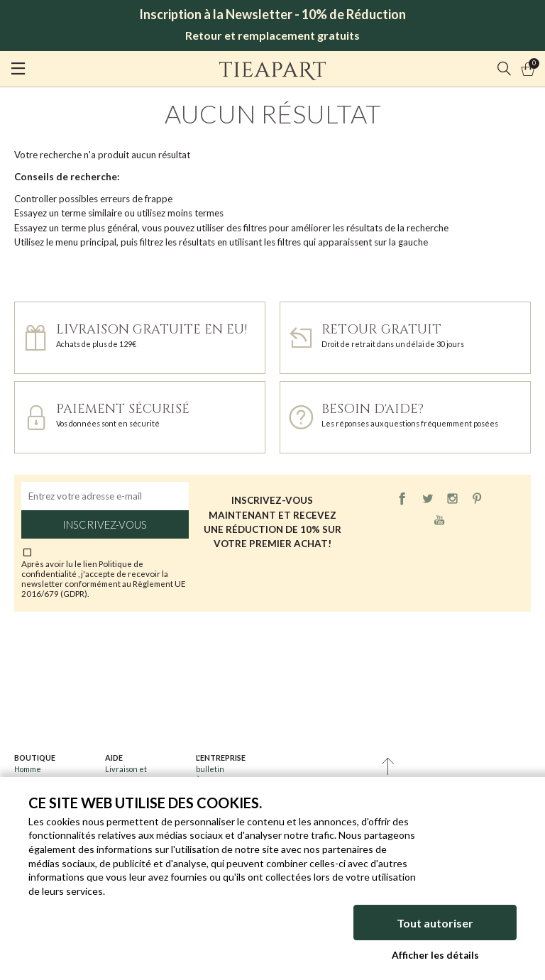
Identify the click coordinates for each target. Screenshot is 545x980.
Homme (28, 769)
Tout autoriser (435, 923)
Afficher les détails (435, 955)
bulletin (210, 769)
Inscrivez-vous (105, 524)
